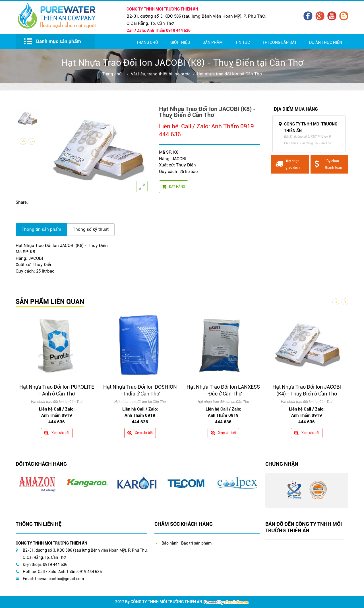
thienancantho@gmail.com (59, 579)
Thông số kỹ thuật (91, 229)
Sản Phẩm (213, 42)
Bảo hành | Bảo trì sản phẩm (187, 543)
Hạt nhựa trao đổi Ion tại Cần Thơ (229, 74)
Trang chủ (147, 42)
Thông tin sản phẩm (41, 229)
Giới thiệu (180, 42)
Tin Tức (243, 42)
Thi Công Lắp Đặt (280, 42)
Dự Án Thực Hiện (326, 42)
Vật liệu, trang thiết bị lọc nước (161, 74)
